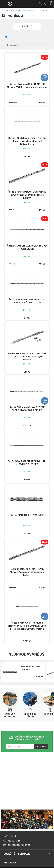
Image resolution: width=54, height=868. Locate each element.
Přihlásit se (44, 3)
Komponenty (22, 10)
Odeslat (40, 746)
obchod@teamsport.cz (19, 845)
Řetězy (32, 10)
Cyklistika (10, 10)
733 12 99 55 (14, 841)
